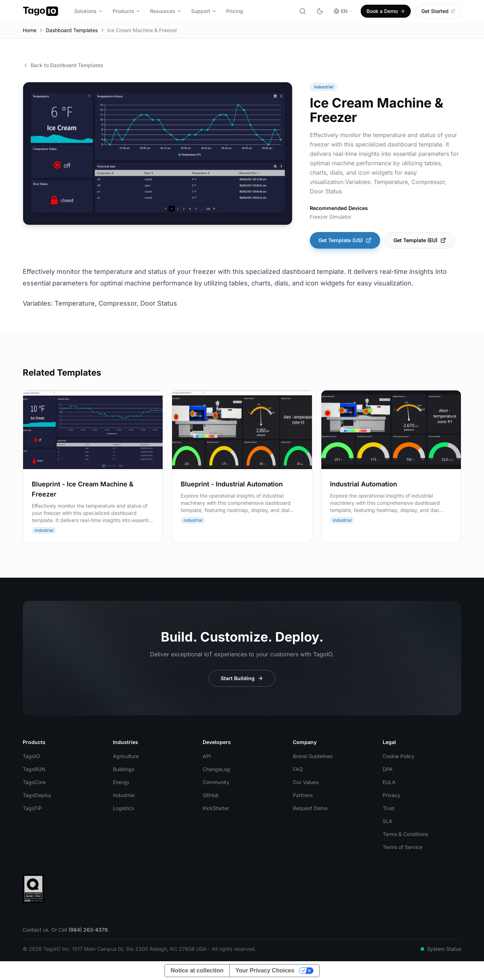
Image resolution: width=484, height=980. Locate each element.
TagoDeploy (37, 795)
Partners (303, 795)
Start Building (242, 678)
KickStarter (216, 808)
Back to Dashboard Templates (63, 65)
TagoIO (31, 756)
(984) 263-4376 (88, 930)
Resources (166, 11)
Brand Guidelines (313, 756)
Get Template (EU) (420, 240)
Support (204, 11)
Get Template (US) (345, 240)
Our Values (306, 782)
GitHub (211, 795)
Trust (389, 808)
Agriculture (126, 756)
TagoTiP (32, 808)
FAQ (298, 769)
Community (216, 782)
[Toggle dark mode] (320, 11)
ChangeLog (216, 769)
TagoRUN (34, 769)
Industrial (124, 795)
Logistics (123, 808)
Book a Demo (386, 11)
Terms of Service (402, 847)
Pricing (235, 11)
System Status (441, 949)
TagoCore (34, 782)
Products (127, 11)
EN (344, 11)
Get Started (438, 11)
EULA (389, 782)
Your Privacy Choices (265, 970)
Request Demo (310, 808)
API (207, 756)
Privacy (391, 795)
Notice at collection (197, 970)
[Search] (303, 11)
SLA (388, 821)
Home (30, 30)
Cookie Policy (399, 756)
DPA (388, 769)
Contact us (36, 930)
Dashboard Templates (72, 30)
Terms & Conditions (405, 834)
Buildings (124, 769)
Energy (121, 782)
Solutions (89, 11)
